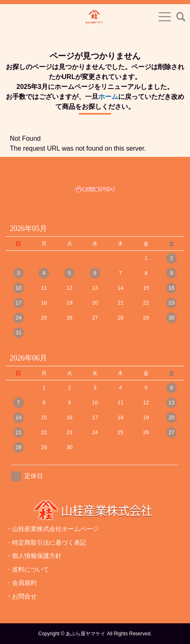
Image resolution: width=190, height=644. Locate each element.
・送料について (27, 569)
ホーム (108, 97)
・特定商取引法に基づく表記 (46, 542)
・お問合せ (21, 596)
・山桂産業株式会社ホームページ (52, 529)
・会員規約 (21, 583)
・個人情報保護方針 (34, 556)
